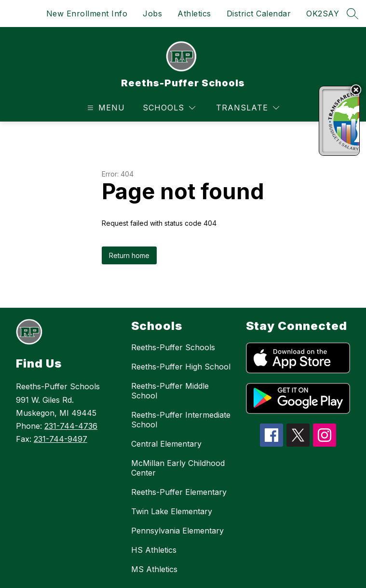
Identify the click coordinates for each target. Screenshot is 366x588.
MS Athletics (154, 569)
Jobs (152, 14)
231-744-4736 (71, 426)
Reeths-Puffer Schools (173, 347)
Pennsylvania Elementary (177, 531)
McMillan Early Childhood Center (178, 468)
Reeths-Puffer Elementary (179, 492)
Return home (129, 255)
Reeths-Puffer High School (181, 367)
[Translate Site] (248, 108)
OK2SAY (323, 14)
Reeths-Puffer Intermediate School (181, 420)
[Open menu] (105, 108)
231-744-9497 (61, 439)
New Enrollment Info (87, 14)
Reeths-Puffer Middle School (170, 391)
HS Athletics (154, 550)
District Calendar (259, 14)
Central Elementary (166, 444)
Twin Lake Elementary (172, 511)
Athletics (194, 14)
